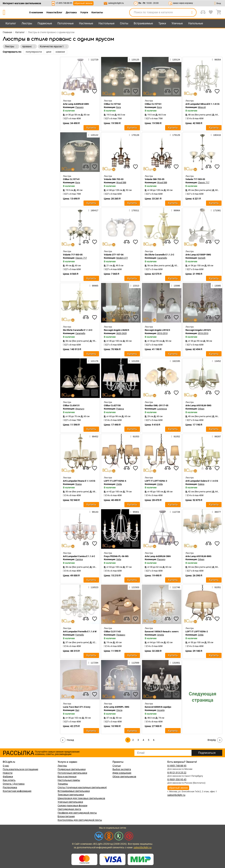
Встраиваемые (143, 23)
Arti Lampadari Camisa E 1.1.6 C (79, 556)
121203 (134, 361)
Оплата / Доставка (14, 784)
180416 (216, 135)
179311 (134, 210)
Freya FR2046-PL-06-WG (116, 556)
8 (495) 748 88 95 (177, 766)
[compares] (86, 91)
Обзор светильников (124, 777)
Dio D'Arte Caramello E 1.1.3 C (160, 255)
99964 (176, 210)
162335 (175, 361)
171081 (216, 210)
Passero (79, 107)
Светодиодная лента (69, 809)
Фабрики (8, 777)
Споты (124, 23)
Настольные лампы (69, 780)
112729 (93, 60)
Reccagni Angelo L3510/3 (157, 330)
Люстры (27, 23)
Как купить (9, 780)
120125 (134, 60)
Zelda (119, 484)
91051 (216, 587)
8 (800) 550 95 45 (177, 779)
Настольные (106, 23)
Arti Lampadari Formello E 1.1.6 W (80, 632)
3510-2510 (162, 333)
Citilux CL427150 (112, 405)
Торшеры (63, 784)
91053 (135, 436)
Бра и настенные (67, 777)
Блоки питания (66, 816)
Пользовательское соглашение (20, 769)
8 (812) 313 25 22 (177, 773)
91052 (176, 436)
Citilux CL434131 (71, 405)
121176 (93, 361)
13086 (176, 286)
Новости (8, 773)
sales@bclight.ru (116, 3)
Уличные (177, 23)
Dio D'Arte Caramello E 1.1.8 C (78, 330)
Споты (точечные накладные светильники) (82, 787)
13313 (135, 286)
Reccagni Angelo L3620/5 (116, 330)
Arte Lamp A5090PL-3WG (117, 707)
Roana (79, 484)
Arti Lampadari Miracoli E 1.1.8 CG (202, 104)
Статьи (117, 766)
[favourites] (95, 91)
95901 (135, 512)
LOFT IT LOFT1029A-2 (197, 632)
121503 (134, 587)
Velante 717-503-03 (195, 179)
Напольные (196, 23)
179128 (134, 135)
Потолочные (65, 23)
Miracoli (202, 107)
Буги (119, 107)
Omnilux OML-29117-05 (156, 405)
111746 (175, 587)
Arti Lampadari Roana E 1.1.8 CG (79, 481)
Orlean (201, 409)
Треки (162, 23)
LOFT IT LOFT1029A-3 (156, 481)
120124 (175, 60)
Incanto (161, 710)
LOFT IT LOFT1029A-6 (115, 481)
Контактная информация (17, 791)
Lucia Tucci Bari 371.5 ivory (77, 707)
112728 (175, 512)
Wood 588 (121, 182)
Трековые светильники (71, 795)
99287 (216, 436)
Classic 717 (204, 182)
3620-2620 (121, 333)
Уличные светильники (70, 802)
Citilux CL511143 (112, 632)
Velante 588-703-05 (155, 179)
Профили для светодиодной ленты (77, 813)
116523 (93, 587)
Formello (80, 635)
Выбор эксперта (122, 769)
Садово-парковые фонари (72, 806)
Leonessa (162, 409)
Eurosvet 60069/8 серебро (158, 707)
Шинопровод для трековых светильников (81, 798)
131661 (175, 663)
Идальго (80, 409)
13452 (216, 361)
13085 (216, 286)
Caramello (162, 258)
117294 (93, 663)
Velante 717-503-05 (73, 255)
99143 (94, 512)
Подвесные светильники (72, 769)
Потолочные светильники (72, 773)
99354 (216, 60)
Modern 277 (122, 258)
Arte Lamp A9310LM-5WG (198, 405)
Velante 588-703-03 (114, 179)
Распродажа (10, 787)
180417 (93, 210)
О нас (6, 766)
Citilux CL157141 (71, 179)
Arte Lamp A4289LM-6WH (76, 104)
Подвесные (45, 23)
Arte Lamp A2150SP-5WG (198, 255)
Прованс (121, 635)
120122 (93, 135)
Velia (119, 559)
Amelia (161, 635)
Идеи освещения (122, 773)
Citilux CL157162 (112, 104)
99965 (94, 286)
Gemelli (202, 258)
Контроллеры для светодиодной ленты (80, 820)
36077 (216, 512)
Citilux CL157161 (153, 104)
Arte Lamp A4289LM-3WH (158, 556)
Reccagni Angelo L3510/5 (198, 330)
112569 (134, 663)
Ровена (120, 409)
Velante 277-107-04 (114, 255)
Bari (77, 710)
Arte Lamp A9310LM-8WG (198, 556)
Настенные (86, 23)
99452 (94, 436)
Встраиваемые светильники (74, 791)
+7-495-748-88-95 (64, 3)
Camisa (79, 559)
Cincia (119, 710)
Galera (201, 484)
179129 (175, 135)
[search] (192, 12)
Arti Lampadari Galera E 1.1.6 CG (202, 481)
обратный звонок (83, 3)
